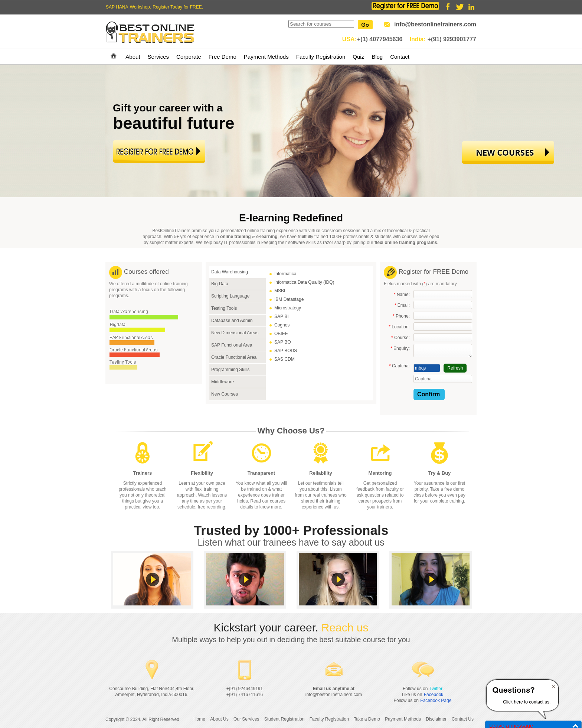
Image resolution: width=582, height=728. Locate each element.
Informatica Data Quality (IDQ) (304, 282)
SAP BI (281, 316)
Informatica (285, 274)
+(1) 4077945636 (380, 39)
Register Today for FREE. (178, 7)
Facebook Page (436, 701)
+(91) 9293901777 (452, 39)
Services (158, 57)
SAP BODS (286, 351)
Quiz (358, 57)
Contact (400, 57)
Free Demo (223, 57)
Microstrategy (288, 308)
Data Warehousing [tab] (230, 272)
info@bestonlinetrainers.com (435, 24)
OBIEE (281, 334)
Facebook (434, 695)
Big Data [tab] (220, 284)
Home (199, 719)
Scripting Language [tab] (230, 296)
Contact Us (463, 719)
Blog (377, 57)
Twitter (436, 689)
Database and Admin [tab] (232, 321)
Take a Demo (367, 719)
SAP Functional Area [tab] (232, 345)
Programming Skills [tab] (230, 370)
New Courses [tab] (225, 394)
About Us (219, 719)
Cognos (282, 325)
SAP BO (282, 342)
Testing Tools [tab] (224, 308)
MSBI (280, 291)
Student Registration (285, 719)
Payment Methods (266, 57)
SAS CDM (285, 359)
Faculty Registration (321, 57)
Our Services (246, 719)
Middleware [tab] (223, 382)
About (133, 57)
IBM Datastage (289, 299)
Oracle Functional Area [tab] (234, 357)
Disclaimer (436, 719)
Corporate (189, 57)
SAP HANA (117, 7)
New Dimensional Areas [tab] (235, 333)
